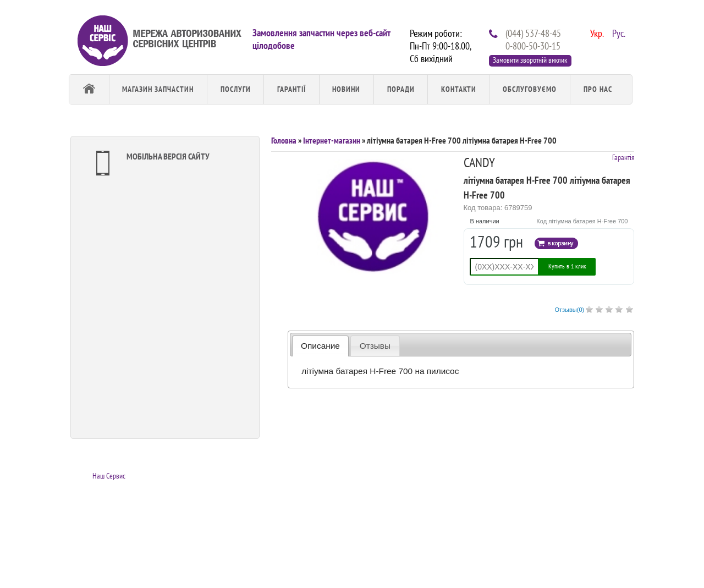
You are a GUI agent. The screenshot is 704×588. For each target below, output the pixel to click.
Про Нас (598, 89)
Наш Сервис (109, 476)
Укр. (596, 32)
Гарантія (623, 157)
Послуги (236, 89)
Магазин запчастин (158, 89)
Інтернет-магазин (332, 140)
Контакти (459, 89)
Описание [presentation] (320, 346)
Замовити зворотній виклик (530, 60)
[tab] (321, 346)
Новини (346, 89)
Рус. (618, 32)
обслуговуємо (530, 89)
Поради (401, 89)
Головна (284, 140)
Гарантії (291, 89)
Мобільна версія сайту (150, 163)
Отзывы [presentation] (375, 346)
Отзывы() (569, 310)
